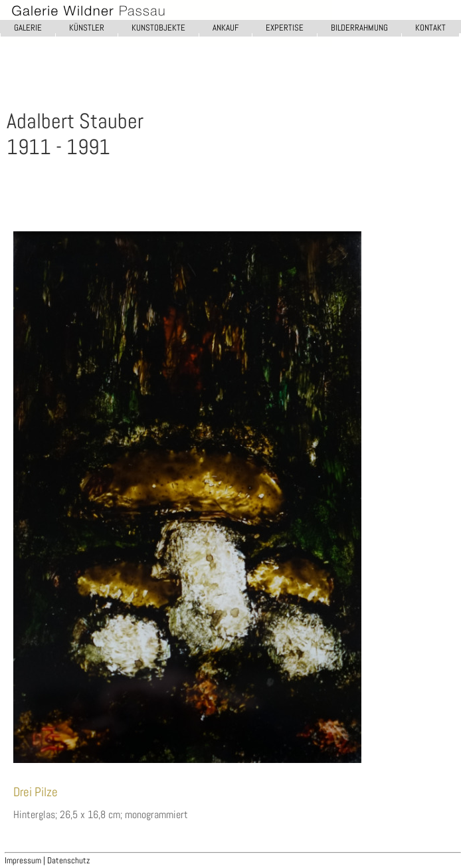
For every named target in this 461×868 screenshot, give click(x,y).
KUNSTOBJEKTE (158, 28)
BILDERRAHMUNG (359, 28)
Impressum (24, 860)
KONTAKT (430, 28)
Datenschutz (68, 860)
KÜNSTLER (87, 28)
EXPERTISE (285, 28)
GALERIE (28, 28)
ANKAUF (226, 28)
